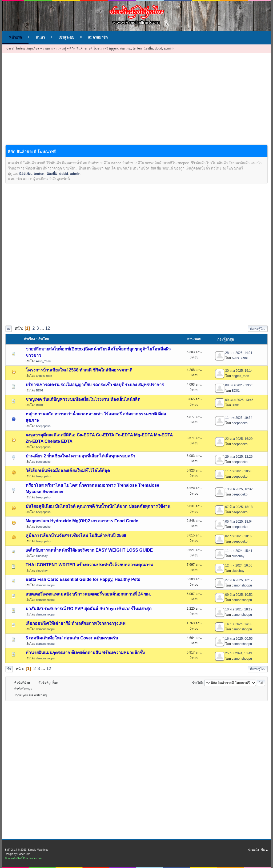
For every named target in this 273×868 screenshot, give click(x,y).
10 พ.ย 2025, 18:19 (239, 609)
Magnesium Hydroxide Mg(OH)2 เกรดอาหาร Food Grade (82, 521)
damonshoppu (45, 585)
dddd (158, 48)
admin (168, 48)
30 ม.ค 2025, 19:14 (239, 371)
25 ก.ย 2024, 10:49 (239, 653)
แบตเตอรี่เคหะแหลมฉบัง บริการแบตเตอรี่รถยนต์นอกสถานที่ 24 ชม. (88, 594)
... (43, 328)
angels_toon (44, 376)
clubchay (42, 556)
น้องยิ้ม (148, 48)
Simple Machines (38, 850)
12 (48, 328)
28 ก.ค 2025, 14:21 (239, 353)
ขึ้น (9, 669)
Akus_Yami (43, 361)
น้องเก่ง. (125, 48)
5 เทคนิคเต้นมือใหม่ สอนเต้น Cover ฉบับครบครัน (72, 638)
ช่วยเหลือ (253, 850)
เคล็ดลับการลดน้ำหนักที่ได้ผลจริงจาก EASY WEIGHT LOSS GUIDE (89, 550)
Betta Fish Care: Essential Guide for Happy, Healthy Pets (83, 579)
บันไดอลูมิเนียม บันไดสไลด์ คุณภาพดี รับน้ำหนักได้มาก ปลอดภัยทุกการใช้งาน (98, 506)
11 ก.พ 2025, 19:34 (239, 418)
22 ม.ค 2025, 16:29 (239, 439)
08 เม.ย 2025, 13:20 (239, 385)
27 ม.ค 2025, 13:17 (239, 580)
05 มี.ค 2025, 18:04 (239, 522)
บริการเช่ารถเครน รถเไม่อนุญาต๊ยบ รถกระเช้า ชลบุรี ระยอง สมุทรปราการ (95, 385)
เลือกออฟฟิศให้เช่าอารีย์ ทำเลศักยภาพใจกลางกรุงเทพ (76, 623)
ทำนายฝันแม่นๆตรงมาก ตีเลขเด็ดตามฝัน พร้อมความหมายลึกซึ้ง (85, 653)
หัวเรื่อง (29, 339)
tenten (137, 48)
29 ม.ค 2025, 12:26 (239, 457)
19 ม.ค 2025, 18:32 (239, 489)
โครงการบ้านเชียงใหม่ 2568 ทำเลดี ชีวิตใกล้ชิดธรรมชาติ (79, 370)
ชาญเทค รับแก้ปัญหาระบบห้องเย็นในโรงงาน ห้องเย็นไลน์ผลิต (83, 399)
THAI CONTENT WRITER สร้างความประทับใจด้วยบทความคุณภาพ (89, 565)
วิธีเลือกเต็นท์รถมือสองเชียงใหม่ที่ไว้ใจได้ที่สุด (68, 471)
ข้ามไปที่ (197, 683)
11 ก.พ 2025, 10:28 (239, 471)
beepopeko (43, 426)
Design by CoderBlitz (17, 854)
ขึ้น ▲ (265, 850)
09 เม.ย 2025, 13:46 (239, 400)
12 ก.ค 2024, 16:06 (239, 565)
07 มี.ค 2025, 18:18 (239, 507)
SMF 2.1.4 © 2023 (16, 850)
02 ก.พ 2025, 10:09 (239, 536)
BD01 (40, 390)
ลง (9, 329)
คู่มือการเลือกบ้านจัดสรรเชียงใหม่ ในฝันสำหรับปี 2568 (76, 536)
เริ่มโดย (46, 339)
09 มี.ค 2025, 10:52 (239, 595)
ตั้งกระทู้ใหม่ (258, 329)
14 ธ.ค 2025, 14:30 (239, 624)
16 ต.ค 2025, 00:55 (239, 639)
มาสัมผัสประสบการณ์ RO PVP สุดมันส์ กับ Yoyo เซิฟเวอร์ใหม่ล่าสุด (89, 609)
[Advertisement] (136, 103)
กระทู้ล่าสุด (226, 339)
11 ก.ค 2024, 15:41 (239, 551)
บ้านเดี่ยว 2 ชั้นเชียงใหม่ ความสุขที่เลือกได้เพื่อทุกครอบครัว (80, 456)
